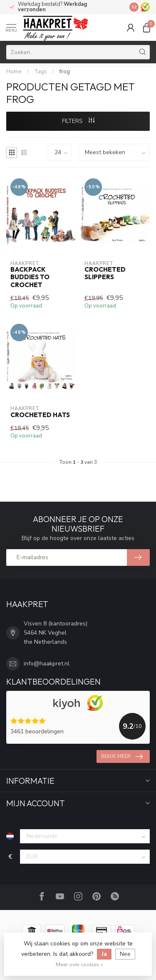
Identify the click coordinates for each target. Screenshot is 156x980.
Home (14, 72)
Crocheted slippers (105, 273)
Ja (104, 954)
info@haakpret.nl (47, 664)
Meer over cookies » (79, 964)
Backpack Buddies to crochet (30, 277)
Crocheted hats (40, 415)
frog (65, 72)
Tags (41, 72)
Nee (125, 954)
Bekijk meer (122, 757)
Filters (78, 121)
